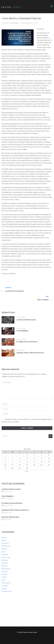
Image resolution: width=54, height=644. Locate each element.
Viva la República (22, 331)
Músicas (5, 566)
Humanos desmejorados (10, 517)
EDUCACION (6, 546)
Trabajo (4, 589)
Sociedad (5, 586)
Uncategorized (6, 591)
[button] (51, 6)
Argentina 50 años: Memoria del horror (30, 353)
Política (4, 577)
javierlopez (15, 23)
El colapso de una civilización (27, 342)
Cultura (4, 540)
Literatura (5, 560)
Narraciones (6, 569)
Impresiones (6, 557)
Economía (5, 543)
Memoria (5, 563)
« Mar (26, 471)
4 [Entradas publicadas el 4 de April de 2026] (42, 455)
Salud (4, 580)
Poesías (4, 574)
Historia (4, 549)
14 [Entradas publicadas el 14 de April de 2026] (12, 462)
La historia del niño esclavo (26, 320)
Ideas (3, 552)
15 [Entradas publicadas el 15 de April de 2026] (20, 462)
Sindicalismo (6, 583)
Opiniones (5, 572)
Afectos (4, 538)
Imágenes (5, 555)
